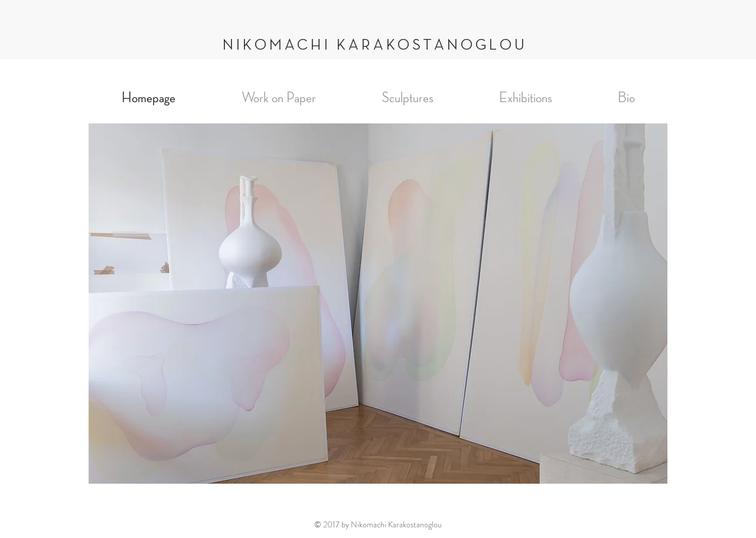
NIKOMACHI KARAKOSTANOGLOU (375, 45)
